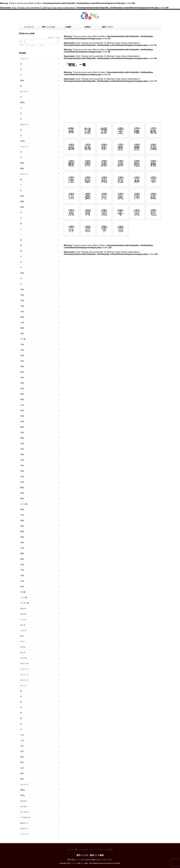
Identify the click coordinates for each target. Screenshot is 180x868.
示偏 (22, 575)
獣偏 (22, 498)
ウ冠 (22, 735)
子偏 (22, 570)
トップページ (29, 27)
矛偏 (22, 383)
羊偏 (22, 526)
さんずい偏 (24, 603)
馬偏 (22, 520)
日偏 (22, 432)
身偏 (22, 394)
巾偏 (22, 361)
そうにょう (24, 674)
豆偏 (22, 289)
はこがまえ (24, 812)
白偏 (22, 476)
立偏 (22, 344)
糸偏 (22, 355)
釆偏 (22, 196)
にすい (23, 641)
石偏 (22, 449)
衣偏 (22, 388)
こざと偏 (24, 597)
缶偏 (22, 377)
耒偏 (22, 471)
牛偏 (22, 515)
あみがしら (24, 823)
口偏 (22, 405)
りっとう (24, 619)
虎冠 (22, 779)
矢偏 (22, 482)
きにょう (24, 685)
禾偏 (22, 366)
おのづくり (24, 124)
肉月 (22, 636)
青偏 (22, 163)
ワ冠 (22, 740)
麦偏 (22, 168)
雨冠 (22, 757)
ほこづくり (24, 91)
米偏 (22, 493)
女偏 (22, 564)
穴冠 (22, 746)
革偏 (22, 399)
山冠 (22, 768)
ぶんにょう (24, 146)
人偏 (22, 322)
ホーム (69, 850)
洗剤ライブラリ (107, 27)
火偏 (22, 311)
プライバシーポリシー (97, 850)
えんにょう (24, 680)
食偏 (22, 328)
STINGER (117, 863)
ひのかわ (24, 801)
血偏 (22, 207)
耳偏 (22, 416)
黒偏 (22, 201)
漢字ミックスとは (48, 27)
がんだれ (24, 658)
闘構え (23, 102)
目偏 (22, 410)
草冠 (22, 762)
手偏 (22, 300)
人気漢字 (68, 27)
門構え (23, 795)
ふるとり (24, 630)
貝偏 (22, 333)
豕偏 (22, 80)
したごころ (24, 834)
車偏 (22, 509)
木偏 (22, 295)
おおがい (24, 608)
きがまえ (24, 806)
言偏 (22, 350)
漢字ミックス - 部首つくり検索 (90, 855)
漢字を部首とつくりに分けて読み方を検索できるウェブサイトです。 (90, 860)
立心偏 (23, 592)
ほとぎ (23, 625)
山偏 (22, 443)
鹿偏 (22, 531)
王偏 (22, 581)
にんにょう (24, 58)
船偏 (22, 487)
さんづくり (24, 784)
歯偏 (22, 427)
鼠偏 (22, 559)
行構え (23, 141)
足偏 (22, 421)
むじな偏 (24, 504)
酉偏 (22, 553)
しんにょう (24, 669)
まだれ (23, 647)
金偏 (22, 317)
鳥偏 (22, 537)
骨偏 (22, 454)
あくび (23, 652)
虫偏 (22, 542)
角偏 (22, 372)
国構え (23, 790)
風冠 (22, 773)
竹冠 (22, 751)
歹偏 (22, 465)
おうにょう (24, 174)
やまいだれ (24, 663)
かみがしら (24, 828)
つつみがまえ (25, 817)
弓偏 (22, 460)
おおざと (24, 614)
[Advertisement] (112, 101)
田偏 (22, 438)
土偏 (22, 548)
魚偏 (22, 586)
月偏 (22, 306)
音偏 (22, 273)
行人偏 (23, 339)
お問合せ (88, 27)
